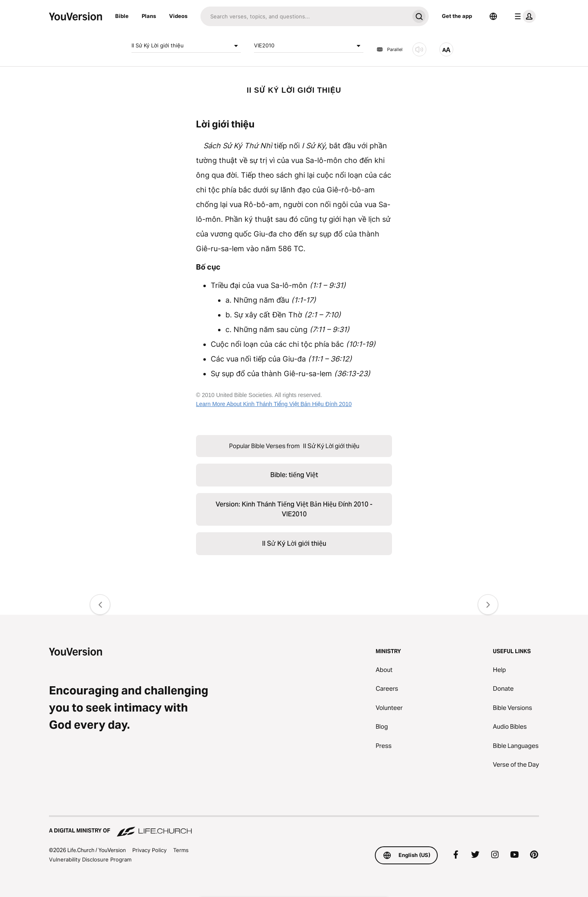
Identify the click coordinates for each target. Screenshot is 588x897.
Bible (122, 16)
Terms (181, 850)
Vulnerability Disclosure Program (90, 859)
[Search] (305, 16)
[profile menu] (523, 16)
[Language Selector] (493, 16)
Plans (149, 16)
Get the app (457, 16)
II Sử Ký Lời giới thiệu (186, 46)
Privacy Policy (149, 850)
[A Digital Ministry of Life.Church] (294, 827)
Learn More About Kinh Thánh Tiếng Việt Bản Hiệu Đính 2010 (274, 404)
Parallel (390, 49)
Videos (178, 16)
